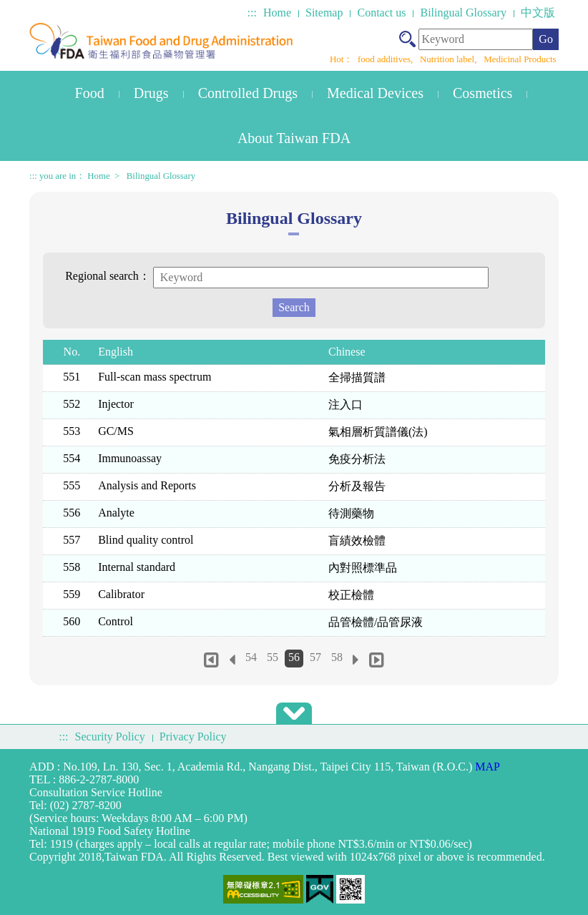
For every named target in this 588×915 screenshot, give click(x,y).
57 (315, 657)
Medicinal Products (520, 59)
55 (273, 657)
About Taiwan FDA (294, 138)
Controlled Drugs (248, 93)
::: (252, 13)
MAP (487, 767)
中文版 (538, 13)
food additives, (387, 59)
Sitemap (324, 13)
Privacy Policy (193, 737)
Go (546, 39)
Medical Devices (375, 93)
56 (294, 657)
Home (277, 13)
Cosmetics (482, 93)
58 (337, 657)
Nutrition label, (450, 59)
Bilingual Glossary (463, 13)
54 (251, 657)
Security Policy (110, 737)
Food (90, 93)
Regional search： (108, 276)
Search (294, 307)
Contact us (381, 13)
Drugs (151, 93)
